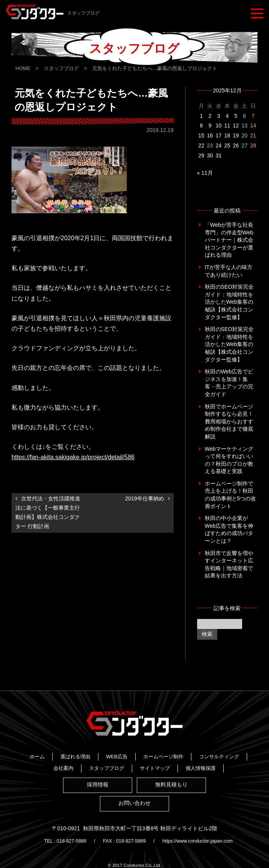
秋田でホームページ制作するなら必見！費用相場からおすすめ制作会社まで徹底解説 (229, 421)
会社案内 (190, 754)
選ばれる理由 (131, 745)
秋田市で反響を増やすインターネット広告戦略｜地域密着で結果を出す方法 (229, 564)
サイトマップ (137, 763)
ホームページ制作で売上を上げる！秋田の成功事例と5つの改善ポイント (231, 495)
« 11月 (205, 173)
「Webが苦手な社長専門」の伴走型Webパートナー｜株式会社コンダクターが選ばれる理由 (229, 240)
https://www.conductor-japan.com (203, 839)
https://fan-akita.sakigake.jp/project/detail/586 (73, 457)
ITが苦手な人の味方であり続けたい (229, 271)
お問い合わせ (134, 802)
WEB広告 (173, 745)
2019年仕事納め (144, 498)
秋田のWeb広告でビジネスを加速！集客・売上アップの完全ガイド (229, 383)
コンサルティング (144, 754)
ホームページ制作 (89, 754)
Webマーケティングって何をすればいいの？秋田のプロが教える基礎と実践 (229, 460)
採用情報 (97, 783)
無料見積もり (172, 783)
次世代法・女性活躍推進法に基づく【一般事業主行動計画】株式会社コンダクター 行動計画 (48, 512)
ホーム (93, 745)
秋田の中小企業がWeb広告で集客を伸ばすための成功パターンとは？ (229, 529)
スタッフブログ (89, 763)
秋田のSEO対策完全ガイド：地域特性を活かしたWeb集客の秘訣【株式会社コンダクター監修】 (229, 302)
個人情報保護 (183, 763)
